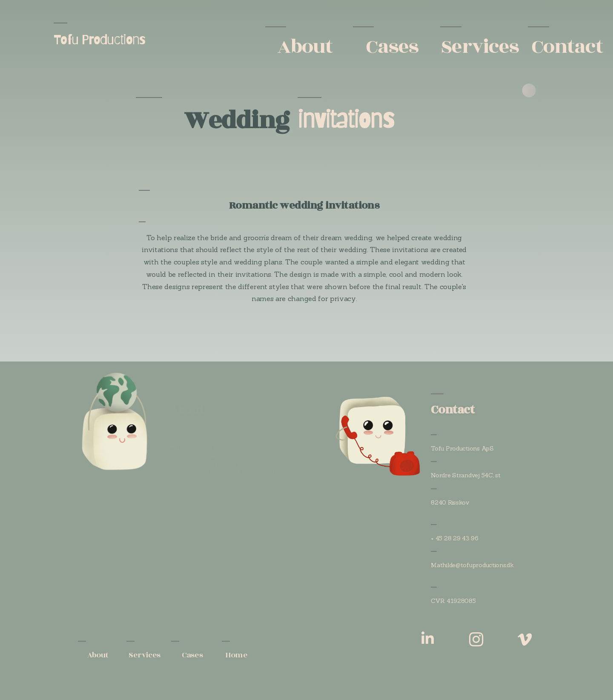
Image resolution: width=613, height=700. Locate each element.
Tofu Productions (100, 39)
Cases (392, 47)
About (305, 47)
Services (480, 47)
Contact (567, 47)
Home (236, 655)
